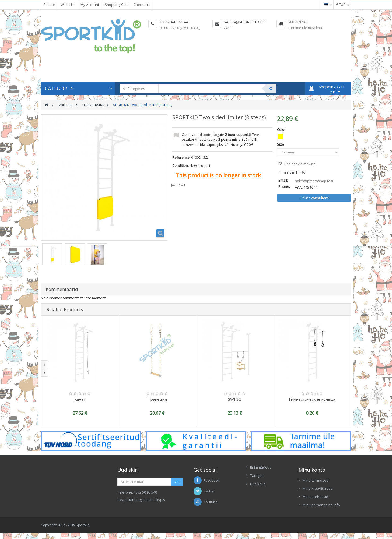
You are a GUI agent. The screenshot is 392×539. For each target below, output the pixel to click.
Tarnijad (257, 475)
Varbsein (66, 105)
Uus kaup (258, 484)
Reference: (181, 157)
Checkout (141, 5)
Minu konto (312, 470)
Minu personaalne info (321, 505)
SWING (235, 399)
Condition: (181, 165)
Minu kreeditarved (318, 488)
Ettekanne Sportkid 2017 (270, 500)
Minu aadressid (315, 497)
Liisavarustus (93, 105)
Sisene (49, 5)
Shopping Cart (116, 5)
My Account (90, 5)
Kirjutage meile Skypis (147, 500)
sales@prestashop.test (314, 181)
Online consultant (314, 198)
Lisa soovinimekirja (300, 164)
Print (181, 185)
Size (281, 144)
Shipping (297, 22)
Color (282, 129)
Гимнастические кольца (312, 399)
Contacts (257, 492)
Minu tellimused (316, 480)
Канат (80, 399)
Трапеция (157, 399)
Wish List (68, 5)
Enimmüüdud (261, 467)
